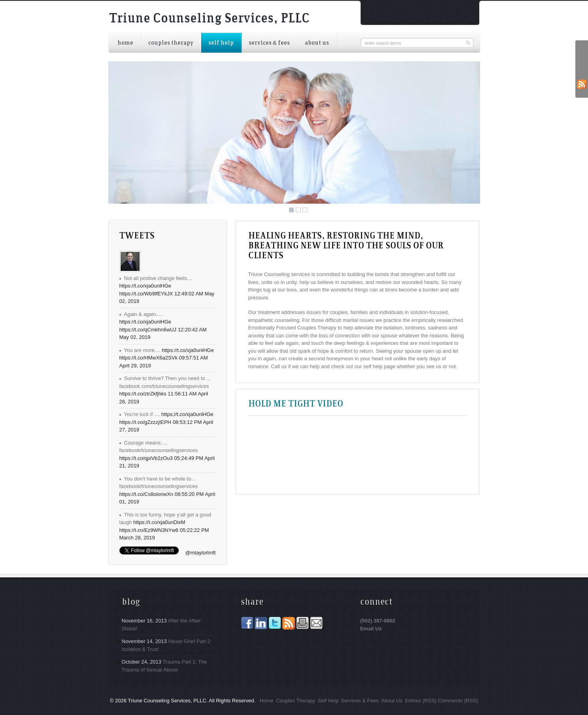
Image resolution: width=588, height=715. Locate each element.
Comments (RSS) (458, 701)
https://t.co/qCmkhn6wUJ (148, 330)
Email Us (371, 629)
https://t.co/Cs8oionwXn (147, 494)
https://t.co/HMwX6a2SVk (148, 358)
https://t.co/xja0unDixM (159, 522)
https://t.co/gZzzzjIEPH (146, 422)
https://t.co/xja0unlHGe (146, 286)
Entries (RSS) (421, 701)
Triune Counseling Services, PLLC (209, 19)
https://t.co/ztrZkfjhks (143, 394)
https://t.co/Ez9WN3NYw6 (149, 530)
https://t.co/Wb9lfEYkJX (146, 294)
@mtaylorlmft (201, 553)
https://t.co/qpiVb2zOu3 (146, 458)
